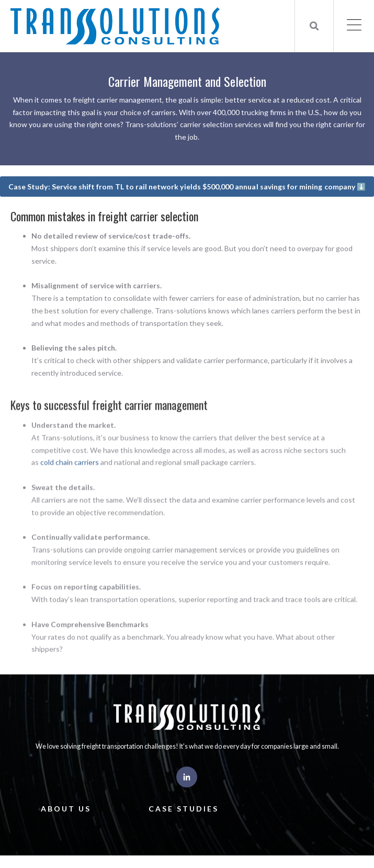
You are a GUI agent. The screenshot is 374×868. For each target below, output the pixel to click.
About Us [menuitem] (66, 809)
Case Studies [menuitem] (184, 809)
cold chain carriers (70, 475)
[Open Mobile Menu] (354, 26)
